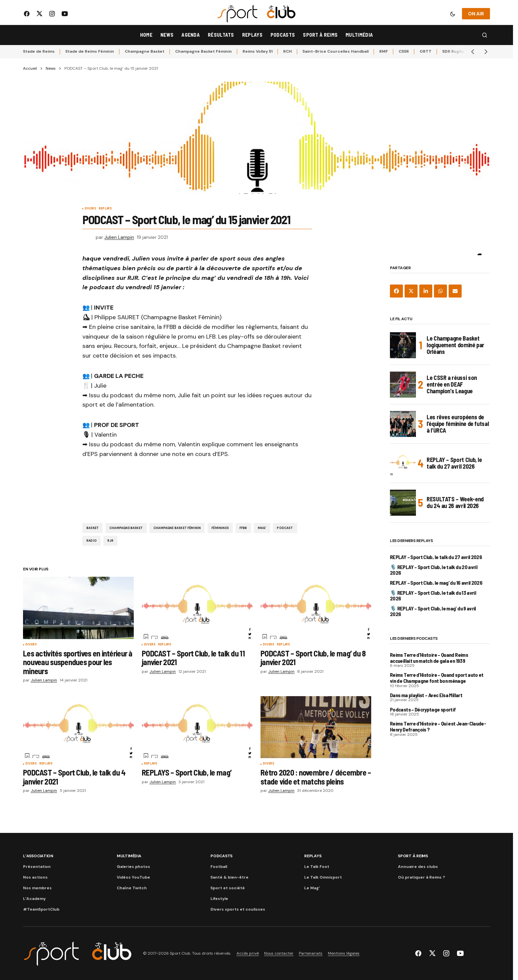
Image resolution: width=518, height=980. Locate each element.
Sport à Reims (413, 856)
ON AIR (476, 14)
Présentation (37, 867)
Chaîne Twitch (132, 888)
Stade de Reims (39, 51)
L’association (38, 856)
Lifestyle (219, 899)
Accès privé (248, 953)
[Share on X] (411, 291)
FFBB (243, 528)
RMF (384, 51)
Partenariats (311, 953)
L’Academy (34, 899)
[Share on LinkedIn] (426, 291)
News (51, 68)
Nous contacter (279, 953)
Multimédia (129, 856)
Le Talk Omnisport (323, 877)
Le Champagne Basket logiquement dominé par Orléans (455, 345)
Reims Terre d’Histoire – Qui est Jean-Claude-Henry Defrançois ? (438, 726)
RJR (111, 541)
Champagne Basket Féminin (203, 51)
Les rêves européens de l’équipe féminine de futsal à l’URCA (458, 424)
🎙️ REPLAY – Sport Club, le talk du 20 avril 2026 (434, 570)
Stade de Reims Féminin (90, 51)
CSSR (404, 51)
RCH (288, 51)
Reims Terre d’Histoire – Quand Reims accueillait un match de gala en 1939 (429, 658)
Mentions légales (344, 953)
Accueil (30, 68)
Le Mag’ (312, 888)
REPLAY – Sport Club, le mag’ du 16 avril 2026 (436, 583)
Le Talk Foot (317, 867)
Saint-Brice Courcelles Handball (336, 51)
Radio (92, 541)
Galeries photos (133, 867)
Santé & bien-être (229, 877)
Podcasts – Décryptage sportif (423, 709)
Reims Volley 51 (257, 51)
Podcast (285, 528)
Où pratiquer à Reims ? (421, 877)
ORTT (426, 51)
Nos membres (37, 888)
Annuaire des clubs (418, 867)
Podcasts (221, 856)
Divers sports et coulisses (238, 909)
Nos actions (35, 877)
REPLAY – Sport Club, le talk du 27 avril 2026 (454, 463)
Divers (90, 209)
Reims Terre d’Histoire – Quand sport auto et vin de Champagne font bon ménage (437, 678)
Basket (93, 528)
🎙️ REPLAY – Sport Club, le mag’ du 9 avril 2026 (433, 611)
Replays (105, 209)
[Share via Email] (455, 291)
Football (219, 867)
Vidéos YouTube (133, 877)
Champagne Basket (145, 51)
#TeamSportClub (41, 909)
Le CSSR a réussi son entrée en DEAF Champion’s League (452, 384)
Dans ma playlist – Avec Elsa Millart (426, 695)
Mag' (262, 528)
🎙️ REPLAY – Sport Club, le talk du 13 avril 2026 (433, 596)
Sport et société (228, 888)
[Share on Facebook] (396, 291)
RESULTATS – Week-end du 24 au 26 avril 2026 (455, 502)
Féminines (220, 528)
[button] (453, 14)
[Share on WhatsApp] (440, 291)
